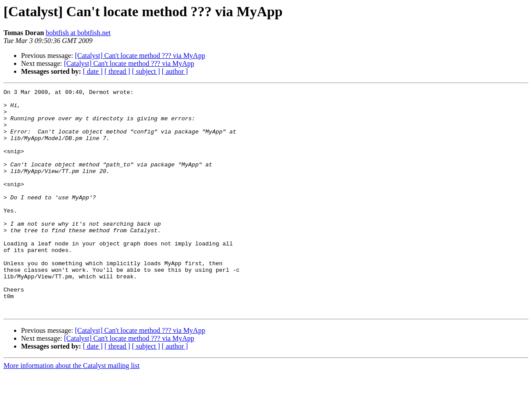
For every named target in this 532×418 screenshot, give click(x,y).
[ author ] (175, 71)
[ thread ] (117, 71)
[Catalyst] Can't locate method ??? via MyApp (140, 56)
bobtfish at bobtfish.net (78, 33)
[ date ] (93, 71)
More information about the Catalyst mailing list (71, 410)
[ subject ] (146, 71)
